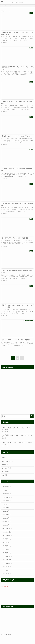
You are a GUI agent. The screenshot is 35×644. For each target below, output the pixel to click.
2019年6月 (7, 582)
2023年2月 (7, 507)
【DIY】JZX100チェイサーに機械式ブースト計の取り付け (18, 444)
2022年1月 (7, 518)
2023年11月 (8, 500)
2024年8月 (7, 489)
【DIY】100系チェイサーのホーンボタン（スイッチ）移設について (18, 430)
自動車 (6, 477)
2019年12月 (8, 563)
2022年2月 (7, 515)
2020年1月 (7, 559)
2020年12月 (8, 533)
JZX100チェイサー (9, 462)
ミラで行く (7, 473)
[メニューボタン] (2, 2)
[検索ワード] (17, 416)
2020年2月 (7, 556)
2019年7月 (7, 578)
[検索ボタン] (33, 2)
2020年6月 (7, 548)
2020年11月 (8, 537)
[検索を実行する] (32, 416)
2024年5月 (7, 496)
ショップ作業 (8, 469)
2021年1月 (7, 530)
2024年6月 (7, 492)
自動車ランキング (6, 595)
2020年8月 (7, 545)
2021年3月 (7, 522)
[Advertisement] (17, 393)
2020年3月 (7, 552)
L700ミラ (6, 465)
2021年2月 (7, 526)
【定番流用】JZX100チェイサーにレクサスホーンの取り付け (18, 437)
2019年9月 (7, 574)
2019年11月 (8, 567)
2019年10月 (8, 571)
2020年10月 (8, 541)
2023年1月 (7, 511)
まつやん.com (18, 2)
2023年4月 (7, 503)
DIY (5, 458)
